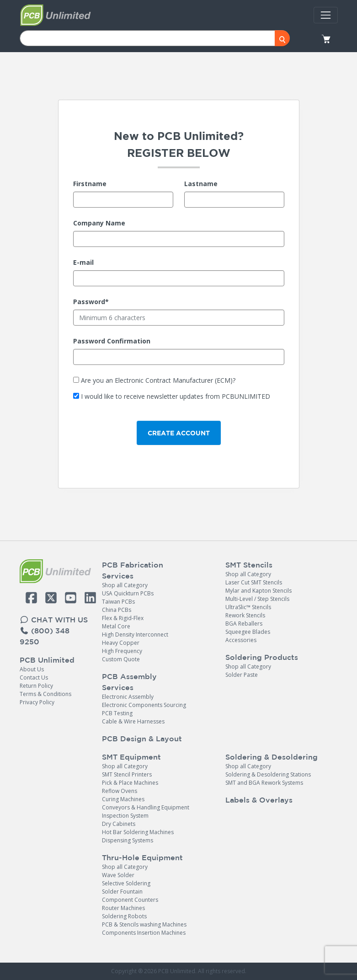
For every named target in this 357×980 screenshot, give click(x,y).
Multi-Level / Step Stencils (257, 599)
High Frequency (122, 651)
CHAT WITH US (54, 620)
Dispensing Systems (128, 840)
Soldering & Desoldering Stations (268, 774)
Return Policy (36, 686)
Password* (91, 302)
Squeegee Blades (248, 632)
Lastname (201, 184)
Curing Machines (123, 799)
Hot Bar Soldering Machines (138, 832)
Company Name (99, 223)
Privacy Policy (37, 702)
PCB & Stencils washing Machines (144, 924)
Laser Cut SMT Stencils (254, 582)
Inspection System (125, 816)
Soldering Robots (124, 916)
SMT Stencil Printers (127, 774)
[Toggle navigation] (325, 15)
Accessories (241, 640)
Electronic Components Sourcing (144, 705)
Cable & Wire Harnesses (133, 721)
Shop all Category (125, 585)
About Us (32, 669)
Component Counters (130, 900)
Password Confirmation (112, 341)
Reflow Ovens (120, 791)
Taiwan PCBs (118, 602)
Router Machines (123, 908)
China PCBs (117, 610)
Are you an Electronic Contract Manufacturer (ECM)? (158, 380)
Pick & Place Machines (130, 783)
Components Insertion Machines (144, 933)
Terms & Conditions (45, 694)
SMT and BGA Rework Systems (264, 783)
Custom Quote (121, 659)
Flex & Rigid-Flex (123, 618)
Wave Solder (118, 875)
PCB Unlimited (47, 660)
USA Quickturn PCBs (128, 593)
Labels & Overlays (259, 800)
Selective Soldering (126, 883)
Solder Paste (242, 675)
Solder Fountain (122, 892)
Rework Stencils (245, 615)
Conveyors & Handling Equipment (146, 807)
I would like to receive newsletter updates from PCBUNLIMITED (176, 396)
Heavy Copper (121, 643)
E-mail (83, 262)
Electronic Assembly (128, 697)
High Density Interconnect (135, 635)
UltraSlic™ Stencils (248, 607)
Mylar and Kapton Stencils (258, 591)
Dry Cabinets (119, 824)
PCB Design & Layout (142, 739)
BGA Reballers (244, 624)
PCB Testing (117, 713)
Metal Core (116, 626)
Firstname (90, 184)
